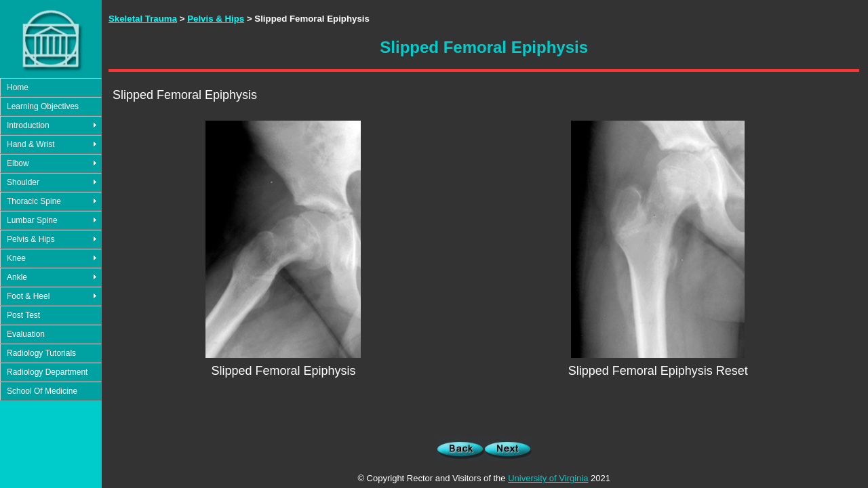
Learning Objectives (43, 106)
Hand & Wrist (31, 144)
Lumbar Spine (32, 220)
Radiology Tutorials (41, 353)
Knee (16, 258)
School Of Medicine (42, 391)
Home (18, 87)
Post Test (23, 315)
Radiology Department (47, 372)
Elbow (18, 163)
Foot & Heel (28, 296)
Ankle (17, 277)
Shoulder (23, 182)
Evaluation (26, 334)
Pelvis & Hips (31, 239)
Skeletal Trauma (143, 19)
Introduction (28, 125)
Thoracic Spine (34, 201)
